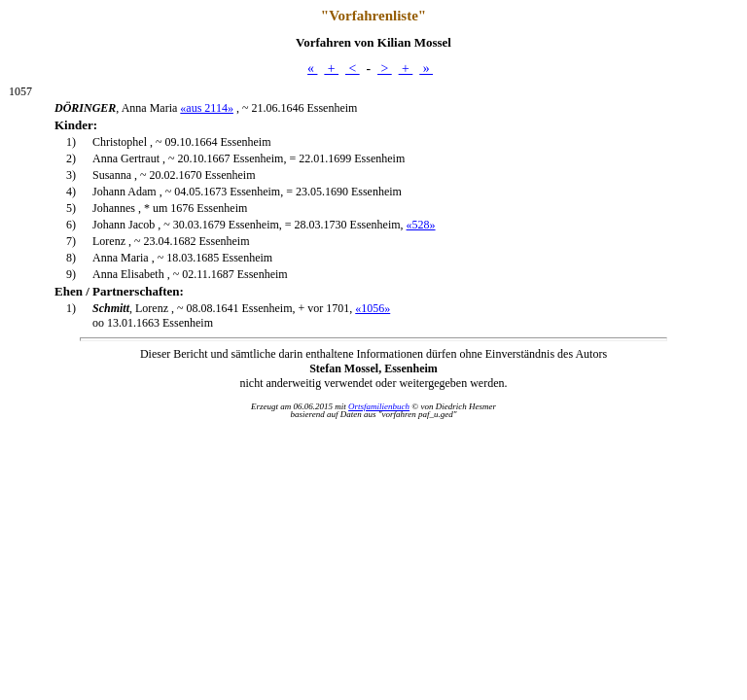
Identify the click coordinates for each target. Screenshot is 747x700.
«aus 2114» (207, 108)
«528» (421, 225)
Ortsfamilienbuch (379, 406)
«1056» (373, 308)
